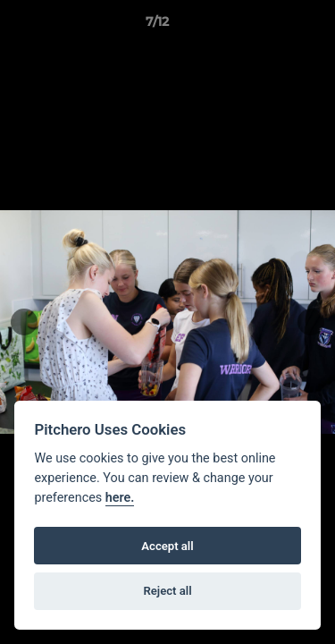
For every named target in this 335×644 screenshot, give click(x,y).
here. (120, 498)
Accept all (167, 546)
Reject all (167, 591)
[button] (271, 26)
